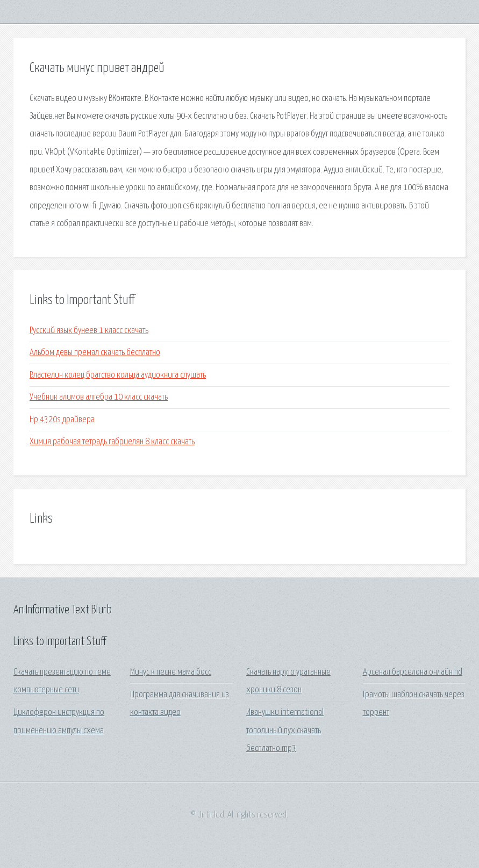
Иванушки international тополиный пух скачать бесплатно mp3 (285, 730)
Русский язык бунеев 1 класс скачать (89, 331)
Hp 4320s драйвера (62, 420)
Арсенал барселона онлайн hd (413, 672)
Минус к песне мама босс (171, 672)
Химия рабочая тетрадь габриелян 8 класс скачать (112, 442)
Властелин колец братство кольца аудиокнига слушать (118, 375)
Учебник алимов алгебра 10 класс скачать (99, 397)
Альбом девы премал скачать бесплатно (95, 353)
